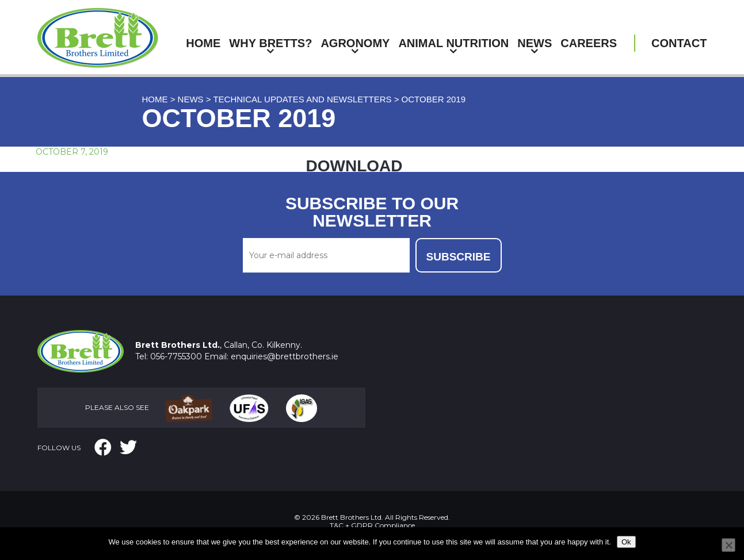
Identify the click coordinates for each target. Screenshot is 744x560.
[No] (728, 545)
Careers (589, 43)
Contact (679, 43)
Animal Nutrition (453, 43)
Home (203, 43)
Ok (626, 542)
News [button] (535, 43)
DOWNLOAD (354, 166)
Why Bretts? (270, 43)
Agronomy (355, 43)
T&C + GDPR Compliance (372, 525)
